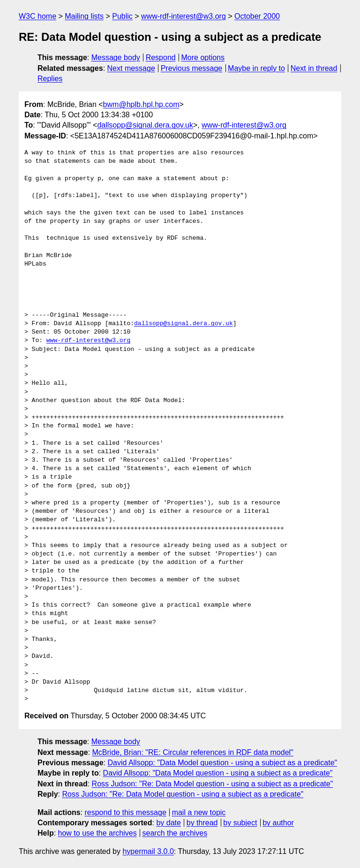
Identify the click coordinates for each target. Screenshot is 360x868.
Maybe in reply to (256, 68)
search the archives (175, 833)
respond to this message (125, 812)
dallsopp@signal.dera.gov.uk (145, 125)
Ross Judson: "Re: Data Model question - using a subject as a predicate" (213, 784)
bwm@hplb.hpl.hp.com (141, 104)
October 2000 (257, 16)
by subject (240, 823)
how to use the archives (97, 833)
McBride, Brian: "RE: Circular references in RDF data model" (193, 752)
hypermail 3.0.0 (148, 851)
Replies (50, 79)
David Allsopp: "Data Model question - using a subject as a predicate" (222, 763)
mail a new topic (199, 812)
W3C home (37, 16)
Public (122, 16)
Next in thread (314, 68)
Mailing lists (84, 16)
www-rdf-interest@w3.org (184, 16)
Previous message (192, 68)
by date (168, 823)
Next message (131, 68)
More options (203, 57)
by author (278, 823)
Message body (116, 57)
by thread (202, 823)
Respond (161, 57)
